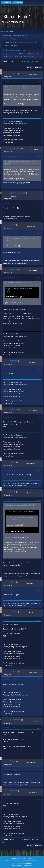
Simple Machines (28, 863)
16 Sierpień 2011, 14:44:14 (10, 417)
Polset (12, 225)
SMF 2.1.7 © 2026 (17, 863)
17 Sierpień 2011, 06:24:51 (10, 590)
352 (33, 62)
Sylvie (34, 42)
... (20, 62)
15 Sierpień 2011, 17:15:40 (10, 81)
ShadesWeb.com (27, 866)
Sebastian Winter (17, 193)
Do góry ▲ (30, 859)
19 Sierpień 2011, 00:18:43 (10, 769)
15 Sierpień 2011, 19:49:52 (10, 233)
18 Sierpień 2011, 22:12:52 (10, 728)
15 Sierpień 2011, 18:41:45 (10, 156)
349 (22, 62)
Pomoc (13, 859)
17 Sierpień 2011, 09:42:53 (10, 620)
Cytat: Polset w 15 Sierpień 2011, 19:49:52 (20, 283)
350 (25, 62)
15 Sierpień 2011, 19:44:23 (10, 203)
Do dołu (5, 62)
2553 (3, 64)
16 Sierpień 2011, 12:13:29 (10, 369)
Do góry (5, 840)
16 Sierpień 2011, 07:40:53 (10, 277)
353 (36, 62)
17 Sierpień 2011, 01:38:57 (10, 470)
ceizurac (13, 73)
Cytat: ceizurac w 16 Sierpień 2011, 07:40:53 (20, 505)
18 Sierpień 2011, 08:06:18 (10, 679)
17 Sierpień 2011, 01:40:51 (10, 500)
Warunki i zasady (21, 859)
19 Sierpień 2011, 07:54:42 (10, 799)
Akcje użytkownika (34, 67)
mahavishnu (15, 148)
